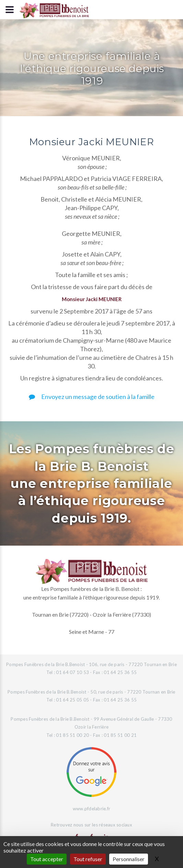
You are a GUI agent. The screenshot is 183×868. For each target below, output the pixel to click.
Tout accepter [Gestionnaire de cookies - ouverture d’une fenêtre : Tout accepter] (47, 859)
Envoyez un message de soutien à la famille (92, 397)
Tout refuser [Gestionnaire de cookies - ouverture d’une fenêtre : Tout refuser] (88, 859)
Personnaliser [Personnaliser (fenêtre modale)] (129, 859)
